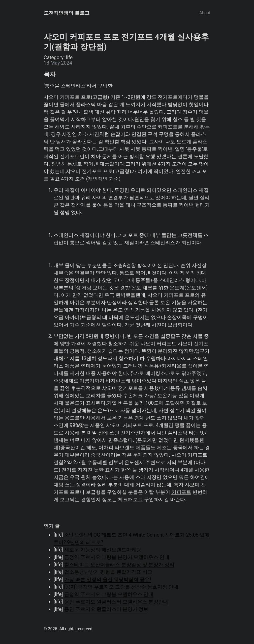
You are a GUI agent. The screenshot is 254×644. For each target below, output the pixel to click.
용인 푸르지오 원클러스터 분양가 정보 (106, 609)
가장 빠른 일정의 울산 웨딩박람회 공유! (108, 579)
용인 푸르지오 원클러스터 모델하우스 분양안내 (116, 602)
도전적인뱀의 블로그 (67, 13)
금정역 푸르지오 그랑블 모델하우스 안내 (109, 594)
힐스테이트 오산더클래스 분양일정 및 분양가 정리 (119, 565)
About (205, 13)
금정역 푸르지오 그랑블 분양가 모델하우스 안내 (117, 557)
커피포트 (181, 492)
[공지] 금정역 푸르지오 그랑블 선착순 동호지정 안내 (121, 587)
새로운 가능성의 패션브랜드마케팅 (103, 550)
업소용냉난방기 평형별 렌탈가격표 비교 (108, 572)
